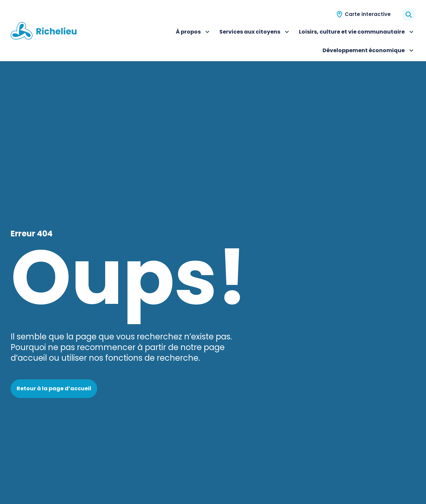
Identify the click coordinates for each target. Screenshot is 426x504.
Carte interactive (368, 14)
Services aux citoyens (255, 33)
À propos (194, 33)
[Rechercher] (409, 15)
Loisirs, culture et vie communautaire (357, 33)
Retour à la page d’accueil (54, 388)
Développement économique (369, 51)
